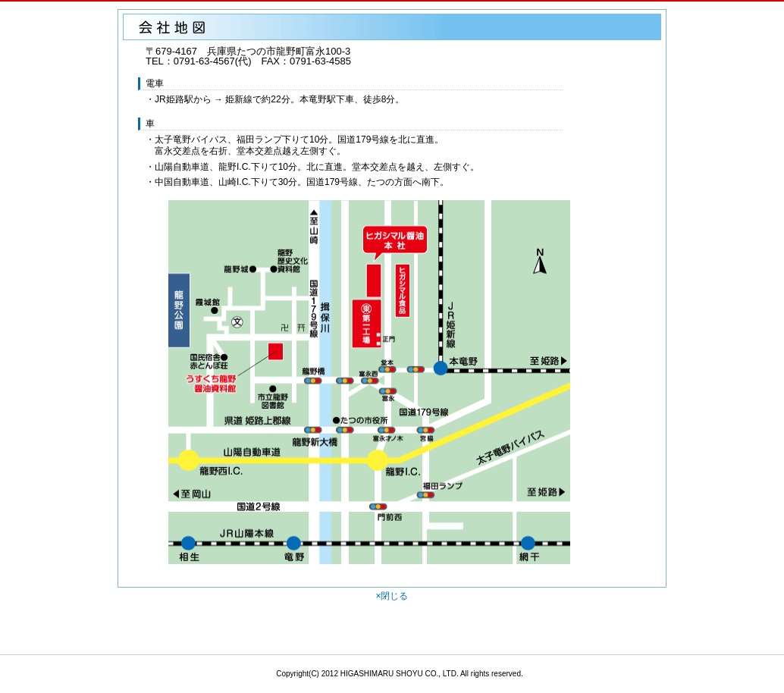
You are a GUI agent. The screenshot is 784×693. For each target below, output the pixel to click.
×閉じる (392, 596)
